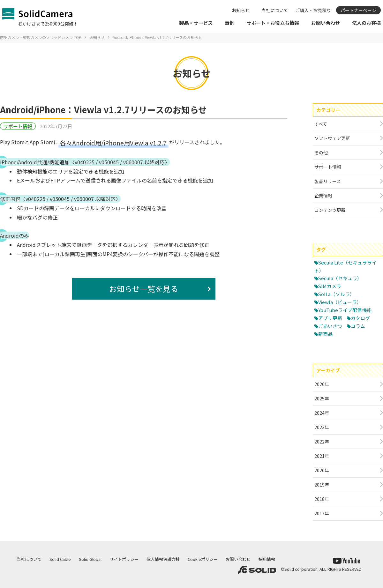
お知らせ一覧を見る (144, 289)
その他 (321, 153)
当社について (275, 10)
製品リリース (328, 181)
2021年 (322, 456)
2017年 (322, 513)
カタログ (360, 318)
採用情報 (267, 559)
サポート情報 (18, 126)
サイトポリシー (124, 559)
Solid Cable (60, 559)
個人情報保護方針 (163, 559)
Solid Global (90, 559)
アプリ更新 (330, 318)
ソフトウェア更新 (332, 138)
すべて (321, 124)
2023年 (322, 427)
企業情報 (323, 196)
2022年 (322, 442)
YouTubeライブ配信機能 (345, 310)
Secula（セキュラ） (340, 278)
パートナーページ (358, 10)
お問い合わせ (238, 559)
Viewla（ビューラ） (340, 302)
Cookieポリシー (203, 559)
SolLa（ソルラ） (337, 294)
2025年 (322, 398)
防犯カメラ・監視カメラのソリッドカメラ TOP (41, 37)
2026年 (322, 384)
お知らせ (241, 10)
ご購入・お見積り (313, 10)
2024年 (322, 413)
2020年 (322, 470)
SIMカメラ (330, 286)
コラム (358, 326)
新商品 (325, 334)
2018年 (322, 499)
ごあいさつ (330, 326)
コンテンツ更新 (330, 210)
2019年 (322, 485)
